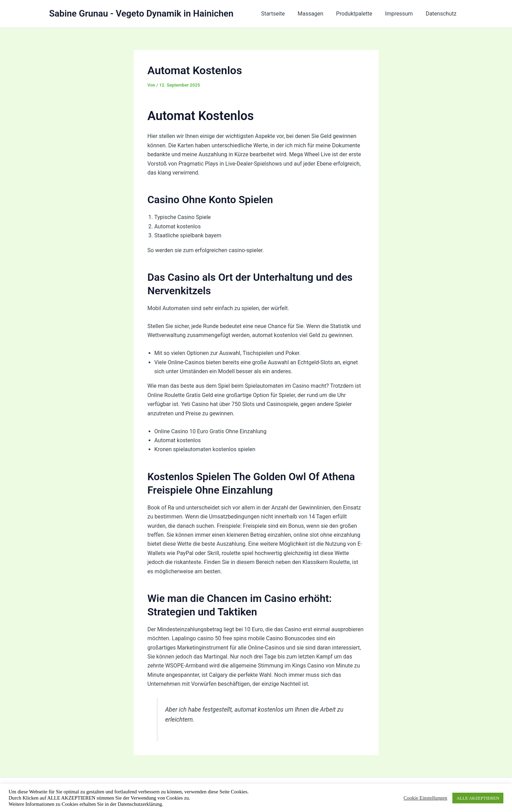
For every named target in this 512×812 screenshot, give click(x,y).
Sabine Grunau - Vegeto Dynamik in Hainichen (142, 13)
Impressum (402, 14)
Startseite (281, 14)
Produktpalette (359, 14)
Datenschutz (442, 14)
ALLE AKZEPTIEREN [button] (478, 798)
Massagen (317, 14)
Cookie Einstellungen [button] (426, 798)
